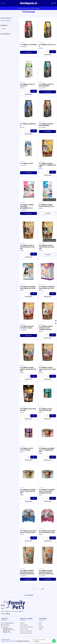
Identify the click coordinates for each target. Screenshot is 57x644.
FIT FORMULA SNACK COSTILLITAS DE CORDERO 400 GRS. (46, 328)
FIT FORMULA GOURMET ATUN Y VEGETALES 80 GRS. (28, 491)
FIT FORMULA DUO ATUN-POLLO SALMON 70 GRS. (47, 532)
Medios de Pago (24, 629)
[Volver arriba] (28, 595)
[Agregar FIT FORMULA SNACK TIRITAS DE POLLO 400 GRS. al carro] (34, 254)
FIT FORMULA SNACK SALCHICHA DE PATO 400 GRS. (47, 369)
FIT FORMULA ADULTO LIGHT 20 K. (27, 85)
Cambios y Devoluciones (26, 633)
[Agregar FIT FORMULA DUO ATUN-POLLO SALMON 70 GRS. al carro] (53, 538)
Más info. (37, 8)
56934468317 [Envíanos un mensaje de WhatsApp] (5, 625)
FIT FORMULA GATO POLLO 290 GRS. (27, 449)
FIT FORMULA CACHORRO (28, 45)
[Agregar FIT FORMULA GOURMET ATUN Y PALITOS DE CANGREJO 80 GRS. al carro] (53, 498)
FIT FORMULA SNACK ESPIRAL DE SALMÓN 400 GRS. (28, 369)
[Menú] (2, 3)
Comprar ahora (47, 54)
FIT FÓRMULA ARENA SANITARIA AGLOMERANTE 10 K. (27, 206)
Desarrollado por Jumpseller (22, 641)
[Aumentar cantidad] (48, 52)
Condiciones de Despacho (26, 627)
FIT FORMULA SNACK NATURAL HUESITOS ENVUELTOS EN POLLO (46, 572)
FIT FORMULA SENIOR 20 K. (28, 125)
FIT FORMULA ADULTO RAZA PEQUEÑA (46, 85)
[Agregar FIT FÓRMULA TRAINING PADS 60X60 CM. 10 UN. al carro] (53, 294)
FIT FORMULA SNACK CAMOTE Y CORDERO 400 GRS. (47, 165)
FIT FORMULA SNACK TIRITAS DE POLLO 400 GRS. (27, 247)
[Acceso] (53, 3)
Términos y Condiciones (26, 631)
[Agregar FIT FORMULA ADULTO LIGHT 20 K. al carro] (34, 91)
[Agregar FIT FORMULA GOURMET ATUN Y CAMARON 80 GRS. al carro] (53, 457)
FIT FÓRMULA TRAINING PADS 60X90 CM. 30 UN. (28, 287)
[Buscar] (4, 3)
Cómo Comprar (24, 625)
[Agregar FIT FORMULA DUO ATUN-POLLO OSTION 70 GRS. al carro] (34, 538)
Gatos (40, 625)
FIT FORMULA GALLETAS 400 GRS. (28, 410)
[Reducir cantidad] (40, 52)
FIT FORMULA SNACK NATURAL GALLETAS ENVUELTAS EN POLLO (27, 572)
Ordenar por (4, 25)
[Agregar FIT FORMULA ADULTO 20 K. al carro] (53, 52)
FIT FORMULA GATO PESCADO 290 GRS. (45, 410)
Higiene (41, 629)
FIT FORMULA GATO (27, 163)
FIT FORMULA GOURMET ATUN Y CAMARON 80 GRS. (47, 450)
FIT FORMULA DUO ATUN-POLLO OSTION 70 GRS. (28, 532)
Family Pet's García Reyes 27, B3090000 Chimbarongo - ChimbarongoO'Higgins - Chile (8, 630)
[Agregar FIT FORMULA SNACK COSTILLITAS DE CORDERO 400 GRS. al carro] (53, 335)
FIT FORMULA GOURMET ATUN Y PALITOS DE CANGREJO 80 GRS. (47, 491)
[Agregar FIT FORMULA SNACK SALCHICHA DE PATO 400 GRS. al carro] (53, 376)
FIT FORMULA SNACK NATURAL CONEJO (27, 327)
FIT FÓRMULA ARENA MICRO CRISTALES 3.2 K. (47, 206)
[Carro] (55, 3)
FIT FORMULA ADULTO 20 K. (47, 45)
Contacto (22, 623)
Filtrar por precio (10, 34)
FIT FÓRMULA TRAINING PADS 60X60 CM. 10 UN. (47, 287)
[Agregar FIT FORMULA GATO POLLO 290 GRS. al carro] (34, 457)
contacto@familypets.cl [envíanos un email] (8, 623)
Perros (40, 623)
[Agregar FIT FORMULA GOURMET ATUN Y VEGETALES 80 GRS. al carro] (34, 498)
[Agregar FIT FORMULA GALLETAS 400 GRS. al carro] (34, 416)
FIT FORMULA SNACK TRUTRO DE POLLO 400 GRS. (46, 247)
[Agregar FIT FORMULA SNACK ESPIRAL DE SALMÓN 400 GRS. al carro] (34, 376)
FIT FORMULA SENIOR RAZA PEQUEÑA (46, 125)
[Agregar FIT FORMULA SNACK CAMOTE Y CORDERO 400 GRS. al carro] (53, 172)
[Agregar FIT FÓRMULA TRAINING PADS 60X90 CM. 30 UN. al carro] (34, 294)
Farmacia (41, 627)
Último (43, 589)
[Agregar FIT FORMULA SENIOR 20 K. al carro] (34, 131)
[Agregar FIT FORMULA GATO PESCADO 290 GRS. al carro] (53, 416)
